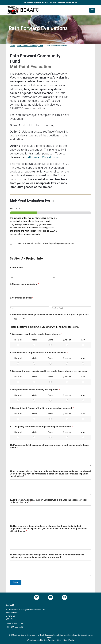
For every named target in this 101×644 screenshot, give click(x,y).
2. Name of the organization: (24, 284)
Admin (59, 640)
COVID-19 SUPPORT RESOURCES (62, 2)
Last (53, 278)
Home (12, 46)
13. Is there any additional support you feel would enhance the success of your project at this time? (48, 501)
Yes (15, 319)
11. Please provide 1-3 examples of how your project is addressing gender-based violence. (49, 446)
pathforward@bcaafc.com (42, 157)
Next (16, 582)
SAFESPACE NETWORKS (35, 2)
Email (12, 308)
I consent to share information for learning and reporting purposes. (44, 243)
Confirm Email (57, 308)
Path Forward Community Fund (30, 46)
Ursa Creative (49, 640)
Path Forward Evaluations (56, 46)
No (24, 319)
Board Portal (69, 640)
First (12, 278)
